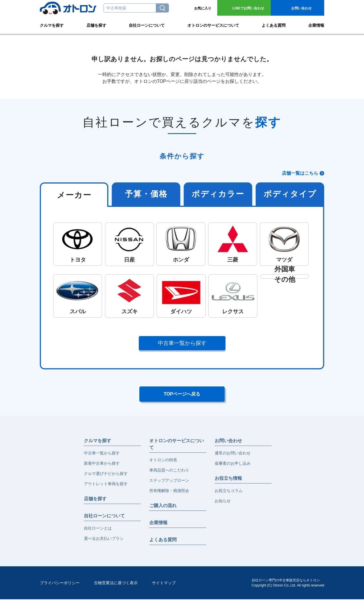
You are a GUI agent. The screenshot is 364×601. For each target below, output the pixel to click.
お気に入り (203, 8)
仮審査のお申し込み (233, 465)
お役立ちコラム (229, 492)
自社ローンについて (147, 24)
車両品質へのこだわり (169, 472)
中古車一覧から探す (182, 343)
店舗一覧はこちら (300, 173)
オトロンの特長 (163, 462)
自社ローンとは (98, 530)
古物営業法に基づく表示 (116, 584)
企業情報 (316, 24)
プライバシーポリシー (60, 584)
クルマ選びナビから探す (106, 475)
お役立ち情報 (228, 480)
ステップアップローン (169, 482)
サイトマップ (164, 584)
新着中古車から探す (102, 465)
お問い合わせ (248, 8)
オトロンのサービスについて (213, 24)
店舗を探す (96, 24)
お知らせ (223, 503)
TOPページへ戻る (182, 395)
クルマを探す (52, 24)
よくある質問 (274, 24)
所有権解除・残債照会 (169, 492)
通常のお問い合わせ (233, 455)
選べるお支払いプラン (104, 540)
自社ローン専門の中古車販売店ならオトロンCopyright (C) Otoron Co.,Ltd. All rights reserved (288, 584)
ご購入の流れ (163, 507)
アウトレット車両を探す (106, 485)
